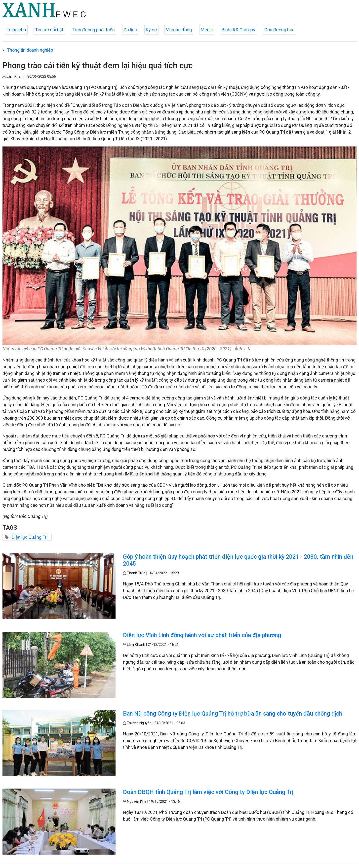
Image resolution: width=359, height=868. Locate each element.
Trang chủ (16, 30)
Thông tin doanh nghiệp (30, 50)
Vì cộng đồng (179, 30)
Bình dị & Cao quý (239, 30)
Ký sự (151, 30)
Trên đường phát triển (94, 30)
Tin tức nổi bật (49, 30)
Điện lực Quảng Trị (29, 537)
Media (207, 30)
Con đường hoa (279, 30)
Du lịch (130, 30)
